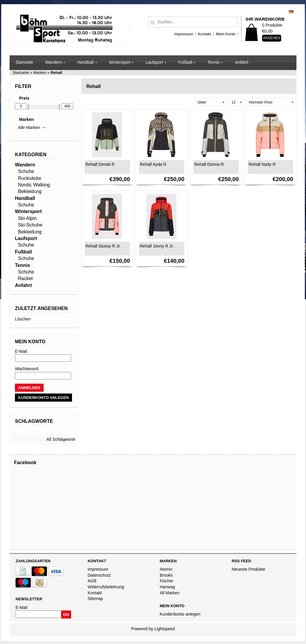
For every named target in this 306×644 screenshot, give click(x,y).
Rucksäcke (30, 178)
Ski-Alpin (27, 218)
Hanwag (167, 587)
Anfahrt (242, 62)
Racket (25, 278)
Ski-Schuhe (30, 225)
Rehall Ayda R (153, 164)
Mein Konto (226, 34)
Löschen (23, 319)
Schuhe (26, 171)
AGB (92, 581)
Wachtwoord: (27, 369)
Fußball (185, 62)
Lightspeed (165, 629)
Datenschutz (99, 575)
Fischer (166, 581)
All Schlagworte (61, 439)
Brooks (166, 575)
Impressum (183, 34)
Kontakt (204, 34)
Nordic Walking (34, 185)
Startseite (24, 62)
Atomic (166, 569)
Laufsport (154, 62)
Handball (85, 62)
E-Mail (22, 607)
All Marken (169, 593)
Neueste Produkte (249, 569)
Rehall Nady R (262, 164)
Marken (40, 73)
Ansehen (272, 38)
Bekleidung (30, 191)
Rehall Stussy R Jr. (103, 246)
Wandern (53, 62)
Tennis (213, 62)
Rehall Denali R (100, 164)
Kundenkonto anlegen (180, 614)
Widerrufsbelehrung (106, 587)
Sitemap (95, 599)
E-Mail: (22, 351)
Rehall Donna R (209, 164)
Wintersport (120, 62)
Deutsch (291, 12)
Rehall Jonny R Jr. (157, 246)
